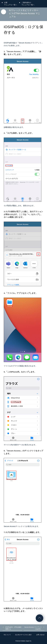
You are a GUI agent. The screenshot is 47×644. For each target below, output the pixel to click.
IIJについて (7, 635)
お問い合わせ (40, 635)
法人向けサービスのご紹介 (23, 635)
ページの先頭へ (39, 618)
